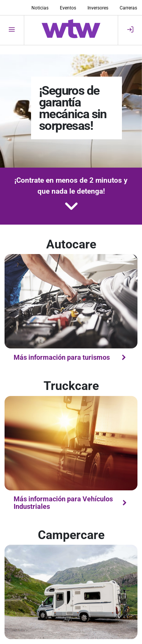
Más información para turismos (71, 357)
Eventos (68, 8)
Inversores (98, 8)
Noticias (40, 8)
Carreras (128, 8)
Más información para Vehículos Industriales (71, 503)
